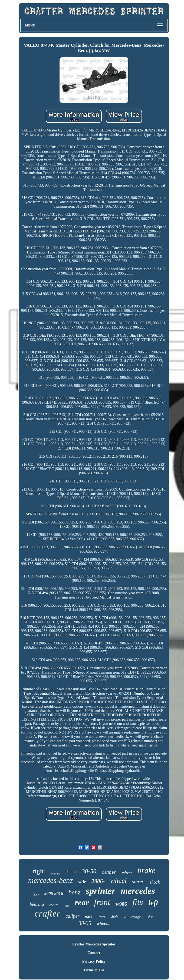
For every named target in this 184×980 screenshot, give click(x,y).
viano (36, 895)
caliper (73, 916)
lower (101, 917)
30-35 (85, 923)
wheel (118, 881)
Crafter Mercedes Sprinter (94, 944)
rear (82, 902)
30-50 (89, 871)
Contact (94, 953)
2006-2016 (53, 893)
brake (146, 870)
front (102, 902)
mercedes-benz (50, 880)
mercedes (138, 891)
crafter (47, 913)
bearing (37, 904)
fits (138, 902)
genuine (55, 873)
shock (155, 882)
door (71, 871)
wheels (103, 923)
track (89, 917)
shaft (114, 917)
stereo (138, 882)
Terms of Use (94, 970)
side (82, 882)
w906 (121, 904)
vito (67, 905)
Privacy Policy (94, 962)
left (153, 903)
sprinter (101, 891)
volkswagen (133, 917)
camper (109, 873)
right (39, 871)
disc (151, 917)
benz (74, 892)
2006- (98, 881)
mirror (127, 873)
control (55, 905)
